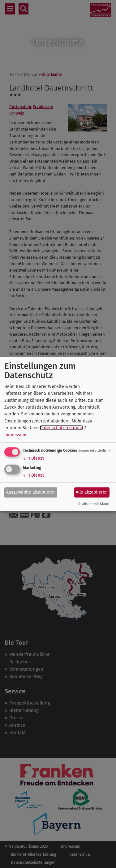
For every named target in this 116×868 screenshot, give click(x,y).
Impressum (15, 435)
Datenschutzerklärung (61, 428)
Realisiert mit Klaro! (94, 504)
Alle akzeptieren (92, 492)
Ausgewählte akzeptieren (31, 492)
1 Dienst (33, 458)
